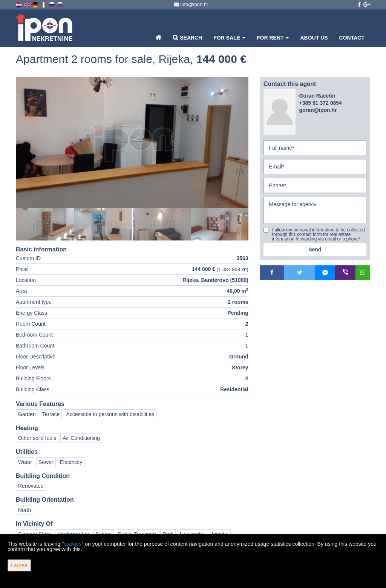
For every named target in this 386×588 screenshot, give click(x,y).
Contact (352, 38)
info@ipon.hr (191, 4)
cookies (73, 544)
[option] (45, 224)
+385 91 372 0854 (321, 103)
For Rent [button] (273, 38)
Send (315, 250)
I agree (19, 565)
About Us (314, 38)
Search (187, 38)
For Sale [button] (229, 38)
